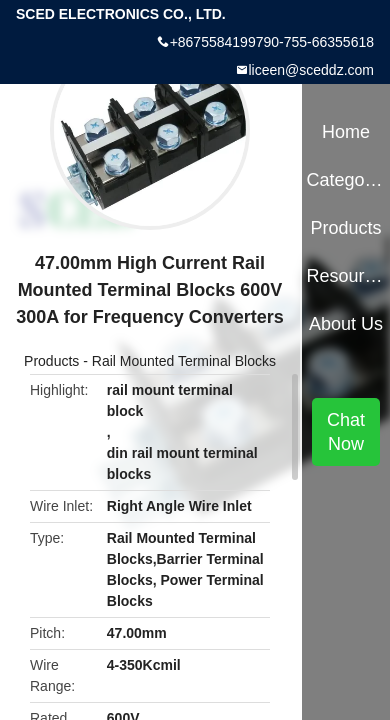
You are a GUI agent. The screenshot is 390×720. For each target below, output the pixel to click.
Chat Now (346, 432)
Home (346, 132)
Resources (345, 276)
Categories (345, 180)
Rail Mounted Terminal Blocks (184, 361)
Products (51, 361)
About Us (346, 324)
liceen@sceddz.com (312, 70)
